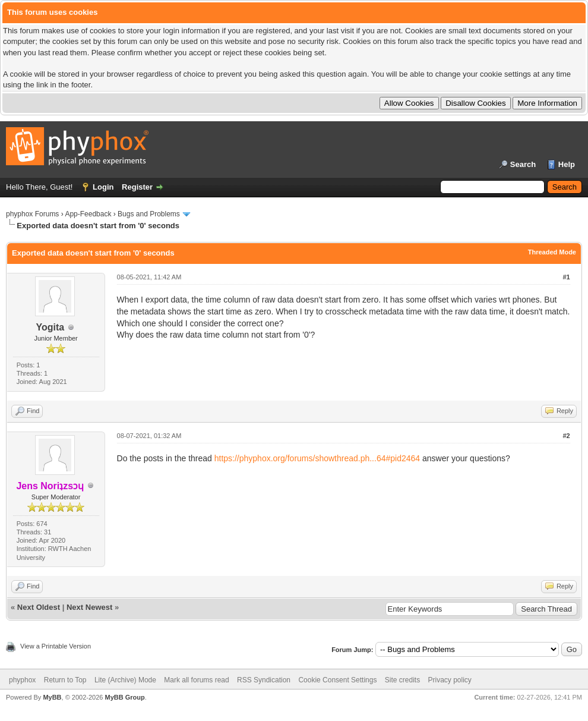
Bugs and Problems (149, 214)
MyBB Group (124, 697)
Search (523, 164)
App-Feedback (88, 214)
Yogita (50, 327)
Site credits (402, 680)
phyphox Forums (32, 214)
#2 (566, 436)
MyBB (52, 697)
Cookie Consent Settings (337, 680)
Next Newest (89, 607)
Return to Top (65, 680)
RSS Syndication (264, 680)
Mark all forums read (196, 680)
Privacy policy (450, 680)
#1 (566, 277)
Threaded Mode (552, 252)
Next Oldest (39, 607)
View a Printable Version (56, 646)
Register (137, 187)
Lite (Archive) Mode (125, 680)
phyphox (22, 680)
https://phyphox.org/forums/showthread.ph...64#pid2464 (317, 458)
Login (103, 187)
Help (567, 164)
